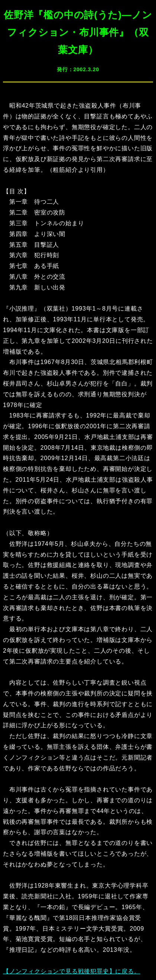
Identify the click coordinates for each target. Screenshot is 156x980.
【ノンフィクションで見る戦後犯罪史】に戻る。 (72, 971)
